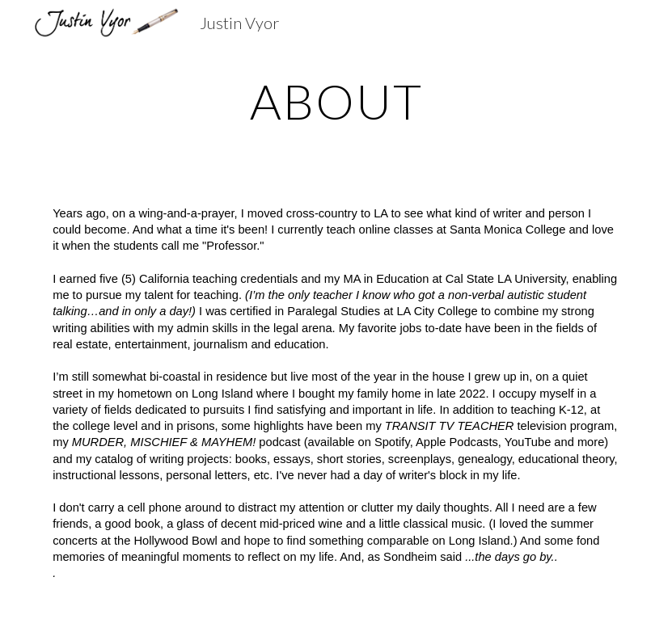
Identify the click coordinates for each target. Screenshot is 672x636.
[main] (336, 101)
